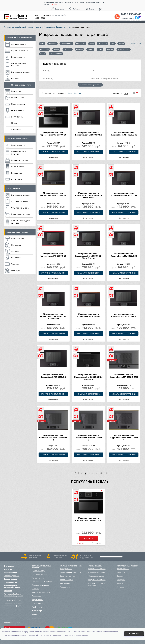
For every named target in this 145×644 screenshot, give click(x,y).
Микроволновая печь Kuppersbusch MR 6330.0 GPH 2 (53, 438)
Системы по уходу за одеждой (21, 222)
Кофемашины (17, 98)
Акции (54, 4)
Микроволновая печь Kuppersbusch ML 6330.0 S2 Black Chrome (88, 256)
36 (101, 473)
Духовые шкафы (19, 44)
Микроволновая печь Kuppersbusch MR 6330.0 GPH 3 (89, 438)
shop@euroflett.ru (128, 18)
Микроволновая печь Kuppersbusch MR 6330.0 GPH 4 (124, 438)
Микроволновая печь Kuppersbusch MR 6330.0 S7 (124, 194)
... (96, 473)
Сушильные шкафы (20, 208)
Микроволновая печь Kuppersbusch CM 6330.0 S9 (53, 134)
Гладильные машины (21, 214)
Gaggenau (52, 44)
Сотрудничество (11, 582)
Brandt (56, 49)
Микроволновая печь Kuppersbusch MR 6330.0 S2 (88, 134)
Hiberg (90, 49)
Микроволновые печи (21, 85)
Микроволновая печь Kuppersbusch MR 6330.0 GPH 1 (124, 377)
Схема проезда (61, 15)
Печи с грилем (56, 54)
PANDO (110, 49)
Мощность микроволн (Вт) (105, 78)
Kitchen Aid (81, 44)
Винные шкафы (18, 167)
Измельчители (18, 239)
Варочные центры (19, 160)
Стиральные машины (21, 72)
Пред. (75, 473)
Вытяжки (15, 79)
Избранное (77, 9)
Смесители (16, 130)
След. (106, 473)
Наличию (61, 93)
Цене (70, 93)
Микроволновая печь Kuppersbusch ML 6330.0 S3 (124, 255)
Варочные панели (19, 51)
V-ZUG (121, 44)
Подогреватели (18, 104)
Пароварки (16, 91)
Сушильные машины (21, 202)
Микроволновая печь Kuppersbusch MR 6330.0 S (53, 376)
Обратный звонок (117, 17)
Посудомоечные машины (19, 65)
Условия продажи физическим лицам (12, 587)
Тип (93, 71)
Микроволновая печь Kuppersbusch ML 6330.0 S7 (89, 315)
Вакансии (8, 591)
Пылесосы (16, 245)
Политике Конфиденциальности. (75, 635)
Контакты (59, 2)
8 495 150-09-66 (131, 14)
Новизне (78, 93)
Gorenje (79, 49)
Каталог (38, 27)
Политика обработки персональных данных (13, 595)
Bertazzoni (44, 49)
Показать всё (136, 44)
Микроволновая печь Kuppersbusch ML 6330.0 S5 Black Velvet (53, 317)
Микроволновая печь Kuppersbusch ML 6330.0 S (124, 315)
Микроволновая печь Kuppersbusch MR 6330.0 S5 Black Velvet (88, 195)
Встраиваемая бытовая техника (57, 27)
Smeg (92, 44)
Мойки (14, 123)
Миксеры (15, 271)
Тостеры (15, 264)
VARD (43, 54)
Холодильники (18, 57)
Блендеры (16, 258)
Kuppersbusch (66, 44)
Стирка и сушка (13, 189)
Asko (42, 44)
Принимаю (134, 634)
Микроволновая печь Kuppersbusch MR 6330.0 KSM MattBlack (88, 377)
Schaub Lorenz (124, 49)
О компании (49, 2)
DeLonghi (68, 49)
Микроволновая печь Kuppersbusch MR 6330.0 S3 (124, 134)
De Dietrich (102, 44)
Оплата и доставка (87, 2)
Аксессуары (17, 179)
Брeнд (46, 71)
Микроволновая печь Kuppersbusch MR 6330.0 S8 (53, 255)
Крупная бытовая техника (18, 139)
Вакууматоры (17, 117)
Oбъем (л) (48, 78)
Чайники (15, 251)
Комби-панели (18, 110)
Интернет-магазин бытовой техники (18, 27)
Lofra (100, 49)
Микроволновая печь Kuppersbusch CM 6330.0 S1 (88, 519)
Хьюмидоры (17, 173)
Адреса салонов (71, 2)
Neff (113, 44)
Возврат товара (10, 579)
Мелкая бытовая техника (17, 232)
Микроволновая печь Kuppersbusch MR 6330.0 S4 (53, 194)
